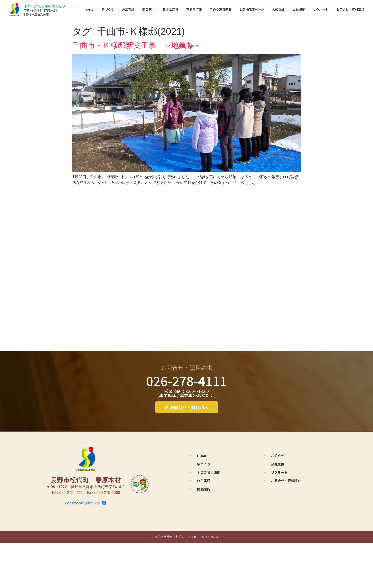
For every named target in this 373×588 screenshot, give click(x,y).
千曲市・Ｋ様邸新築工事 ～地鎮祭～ (137, 45)
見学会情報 (170, 9)
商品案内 (149, 9)
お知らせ (278, 9)
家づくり (108, 9)
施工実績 (128, 9)
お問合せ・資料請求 (350, 9)
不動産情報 (194, 9)
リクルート (321, 9)
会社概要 (299, 9)
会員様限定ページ (252, 9)
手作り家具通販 (221, 9)
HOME (89, 9)
